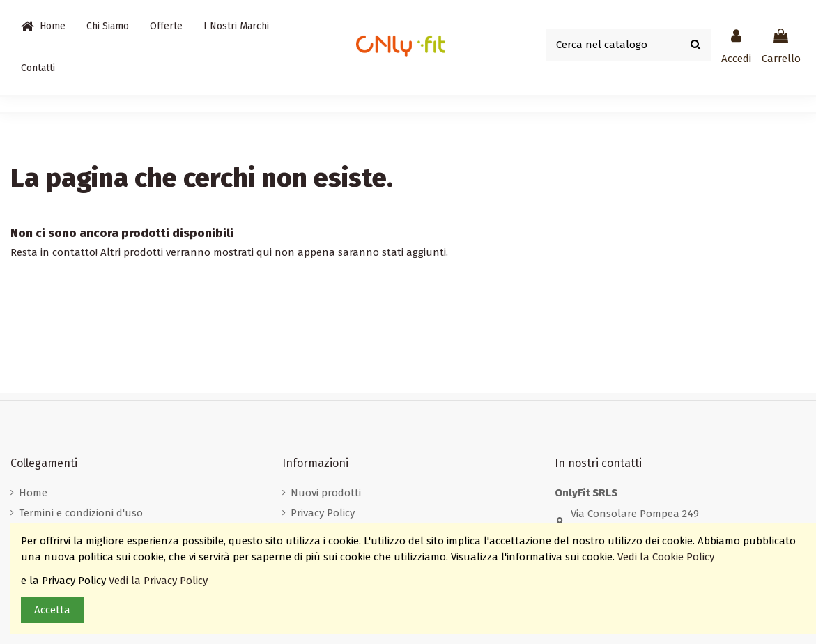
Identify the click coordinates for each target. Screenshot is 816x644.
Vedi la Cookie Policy (667, 557)
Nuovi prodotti (326, 493)
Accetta (52, 610)
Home (33, 493)
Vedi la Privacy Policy (160, 581)
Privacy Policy (323, 513)
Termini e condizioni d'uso (81, 513)
